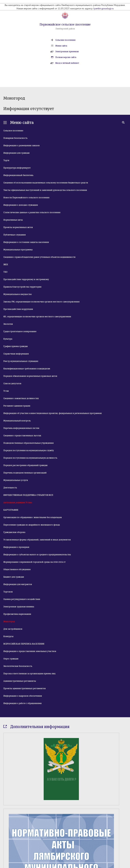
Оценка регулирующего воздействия (22, 599)
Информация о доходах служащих (21, 205)
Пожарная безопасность (15, 138)
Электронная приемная (67, 52)
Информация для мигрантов (18, 584)
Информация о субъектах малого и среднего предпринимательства (37, 555)
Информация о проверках (16, 547)
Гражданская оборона (14, 532)
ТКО (5, 272)
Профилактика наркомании (17, 614)
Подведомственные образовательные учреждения (29, 443)
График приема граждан (16, 346)
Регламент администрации (17, 406)
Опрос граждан (11, 659)
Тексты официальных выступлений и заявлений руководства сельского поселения (45, 190)
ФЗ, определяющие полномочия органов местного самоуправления (37, 317)
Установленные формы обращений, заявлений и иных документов (37, 540)
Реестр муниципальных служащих (21, 361)
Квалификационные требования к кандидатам (27, 369)
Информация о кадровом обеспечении (23, 696)
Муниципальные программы (18, 250)
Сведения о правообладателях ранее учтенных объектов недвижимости (39, 257)
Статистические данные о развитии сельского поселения (32, 212)
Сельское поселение (13, 131)
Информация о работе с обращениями (23, 703)
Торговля (8, 592)
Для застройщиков (13, 629)
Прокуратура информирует (17, 168)
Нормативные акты (13, 220)
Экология (8, 324)
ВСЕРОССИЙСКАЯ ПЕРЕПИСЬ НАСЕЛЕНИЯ (24, 644)
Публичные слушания (15, 235)
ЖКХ (6, 265)
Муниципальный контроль (17, 421)
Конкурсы (8, 636)
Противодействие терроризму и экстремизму (26, 279)
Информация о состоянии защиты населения (26, 242)
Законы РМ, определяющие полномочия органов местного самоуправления (41, 302)
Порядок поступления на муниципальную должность (30, 458)
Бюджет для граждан (14, 577)
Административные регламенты (20, 681)
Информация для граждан (17, 153)
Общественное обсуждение (17, 569)
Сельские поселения (65, 40)
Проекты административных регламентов (25, 688)
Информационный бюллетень (18, 175)
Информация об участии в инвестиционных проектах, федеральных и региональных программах (53, 413)
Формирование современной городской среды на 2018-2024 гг (35, 562)
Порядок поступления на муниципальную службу (29, 450)
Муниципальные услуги (16, 480)
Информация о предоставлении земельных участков (30, 651)
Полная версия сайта (66, 57)
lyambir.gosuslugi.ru (104, 8)
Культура (8, 339)
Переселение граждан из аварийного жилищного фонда (32, 525)
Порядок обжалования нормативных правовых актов (30, 376)
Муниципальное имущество (18, 294)
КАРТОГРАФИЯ (11, 510)
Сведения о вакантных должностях (21, 398)
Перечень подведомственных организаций (25, 473)
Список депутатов (12, 384)
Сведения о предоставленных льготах (22, 436)
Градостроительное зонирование (20, 331)
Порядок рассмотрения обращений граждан (25, 465)
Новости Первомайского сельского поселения (26, 198)
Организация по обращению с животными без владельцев (33, 517)
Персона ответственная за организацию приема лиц (29, 674)
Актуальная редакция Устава (18, 503)
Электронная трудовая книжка (19, 607)
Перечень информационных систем (21, 428)
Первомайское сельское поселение (65, 25)
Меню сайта (61, 46)
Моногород (9, 622)
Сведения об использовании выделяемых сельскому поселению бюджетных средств (46, 183)
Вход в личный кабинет (67, 63)
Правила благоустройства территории (22, 287)
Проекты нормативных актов (18, 227)
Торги (6, 160)
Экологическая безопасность (18, 666)
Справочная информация (16, 354)
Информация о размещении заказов (21, 146)
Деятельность (10, 488)
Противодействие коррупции (18, 309)
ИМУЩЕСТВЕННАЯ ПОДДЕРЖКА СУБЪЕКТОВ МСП (28, 495)
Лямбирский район (65, 29)
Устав (6, 391)
